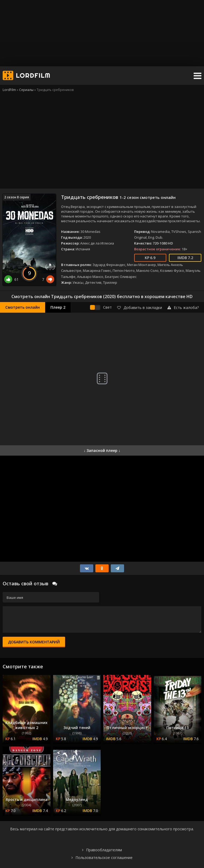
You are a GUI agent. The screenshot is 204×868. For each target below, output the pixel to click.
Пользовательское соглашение (104, 858)
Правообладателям (104, 850)
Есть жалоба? (183, 307)
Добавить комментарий (34, 642)
